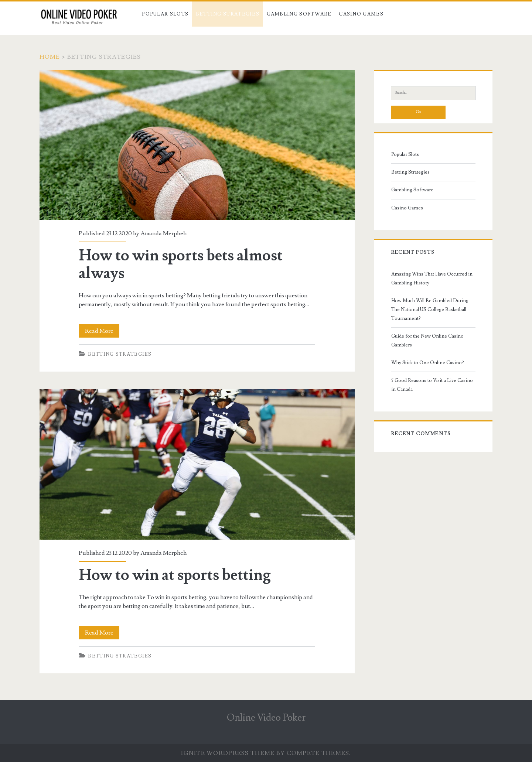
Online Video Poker (266, 718)
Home (50, 57)
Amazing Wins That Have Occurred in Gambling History (432, 279)
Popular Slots (165, 14)
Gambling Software (299, 14)
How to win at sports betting (197, 464)
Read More (102, 331)
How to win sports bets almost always (197, 145)
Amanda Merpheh (163, 233)
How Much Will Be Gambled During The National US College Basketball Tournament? (430, 310)
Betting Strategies (228, 14)
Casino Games (361, 14)
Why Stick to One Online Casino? (428, 363)
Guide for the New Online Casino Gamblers (427, 341)
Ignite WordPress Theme (228, 753)
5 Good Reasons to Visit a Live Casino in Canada (432, 385)
